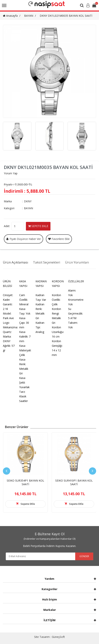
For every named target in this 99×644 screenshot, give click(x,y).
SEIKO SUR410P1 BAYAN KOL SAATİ (74, 482)
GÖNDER (84, 556)
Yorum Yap (11, 173)
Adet (7, 226)
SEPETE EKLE (38, 226)
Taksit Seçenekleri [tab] (47, 262)
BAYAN (29, 16)
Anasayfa (10, 16)
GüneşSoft (58, 637)
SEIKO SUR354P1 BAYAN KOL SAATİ (25, 482)
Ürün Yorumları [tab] (77, 262)
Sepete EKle (28, 504)
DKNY (28, 201)
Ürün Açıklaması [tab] (16, 262)
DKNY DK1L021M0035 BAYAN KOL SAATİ (66, 16)
